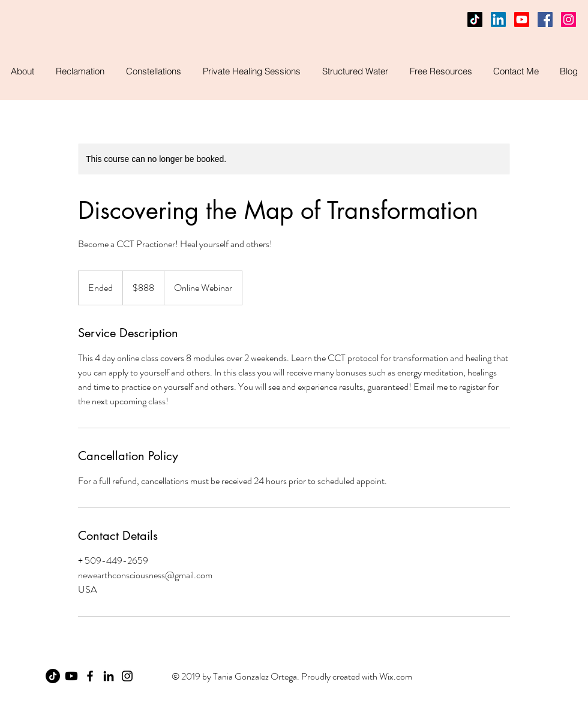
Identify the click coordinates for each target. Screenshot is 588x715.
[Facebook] (545, 19)
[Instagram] (127, 676)
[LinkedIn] (498, 19)
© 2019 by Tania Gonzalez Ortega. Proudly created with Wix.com (292, 676)
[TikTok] (475, 19)
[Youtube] (522, 19)
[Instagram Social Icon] (568, 19)
